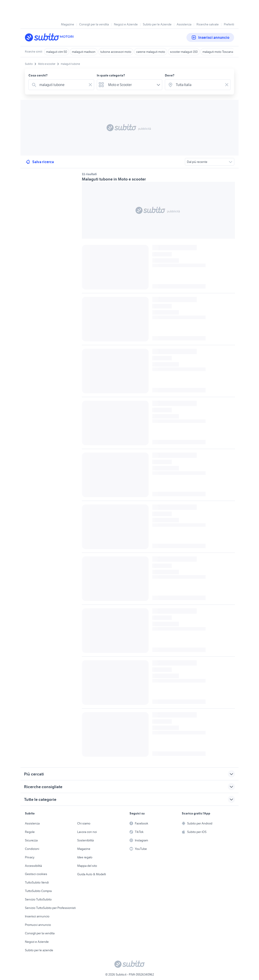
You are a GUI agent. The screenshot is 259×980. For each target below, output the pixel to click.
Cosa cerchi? (38, 75)
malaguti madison (84, 52)
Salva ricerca (39, 162)
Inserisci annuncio (210, 37)
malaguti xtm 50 (57, 52)
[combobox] (62, 85)
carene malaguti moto (151, 52)
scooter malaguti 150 (184, 52)
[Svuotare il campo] (90, 85)
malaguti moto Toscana (218, 52)
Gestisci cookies (36, 874)
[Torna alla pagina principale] (51, 37)
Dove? (170, 75)
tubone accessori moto (116, 52)
